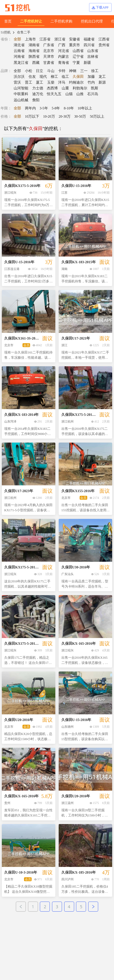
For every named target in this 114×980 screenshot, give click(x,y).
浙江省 (60, 39)
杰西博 (52, 88)
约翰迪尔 (76, 82)
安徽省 (74, 39)
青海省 (64, 63)
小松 (29, 71)
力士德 (38, 88)
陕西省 (34, 57)
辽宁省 (78, 57)
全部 (17, 39)
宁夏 (76, 63)
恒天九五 (54, 94)
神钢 (73, 71)
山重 (65, 88)
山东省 (93, 51)
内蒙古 (64, 57)
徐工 (95, 71)
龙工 (102, 77)
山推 (80, 94)
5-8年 (56, 108)
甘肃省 (49, 63)
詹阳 (36, 100)
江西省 (104, 39)
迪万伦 (38, 94)
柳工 (54, 77)
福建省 (89, 39)
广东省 (49, 45)
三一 (84, 71)
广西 (62, 45)
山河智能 (21, 88)
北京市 (49, 51)
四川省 (89, 45)
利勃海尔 (80, 88)
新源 (102, 82)
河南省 (19, 57)
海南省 (34, 51)
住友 (32, 77)
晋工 (29, 82)
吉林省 (93, 57)
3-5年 (44, 108)
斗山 (51, 71)
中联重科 (21, 94)
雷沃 (17, 82)
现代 (43, 77)
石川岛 (93, 94)
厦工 (40, 82)
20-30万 (65, 116)
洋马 (62, 82)
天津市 (49, 57)
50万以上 (97, 116)
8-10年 (69, 108)
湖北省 (19, 45)
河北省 (64, 51)
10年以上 (85, 108)
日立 (40, 71)
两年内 (30, 108)
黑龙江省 (21, 63)
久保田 (78, 77)
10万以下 (32, 116)
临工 (65, 77)
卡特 (62, 71)
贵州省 (104, 45)
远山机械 (21, 100)
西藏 (36, 63)
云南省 (19, 51)
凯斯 (95, 88)
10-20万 (49, 116)
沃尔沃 (19, 77)
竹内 (91, 82)
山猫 (69, 94)
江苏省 (45, 39)
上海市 (30, 39)
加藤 (91, 77)
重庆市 (74, 45)
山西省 (78, 51)
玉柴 (51, 82)
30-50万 (80, 116)
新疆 (87, 63)
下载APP (100, 7)
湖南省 (34, 45)
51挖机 (6, 32)
